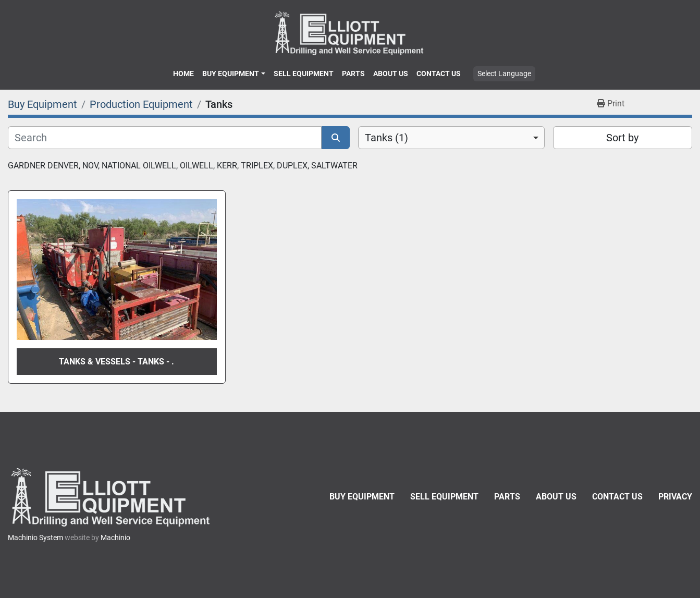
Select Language (504, 74)
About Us (391, 74)
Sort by (622, 138)
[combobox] (451, 138)
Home (183, 74)
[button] (234, 74)
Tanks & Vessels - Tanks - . (116, 362)
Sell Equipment (304, 74)
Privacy (675, 497)
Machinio (115, 538)
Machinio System (35, 538)
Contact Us (439, 74)
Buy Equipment (231, 74)
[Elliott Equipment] (112, 497)
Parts (353, 74)
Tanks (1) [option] (386, 138)
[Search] (165, 138)
